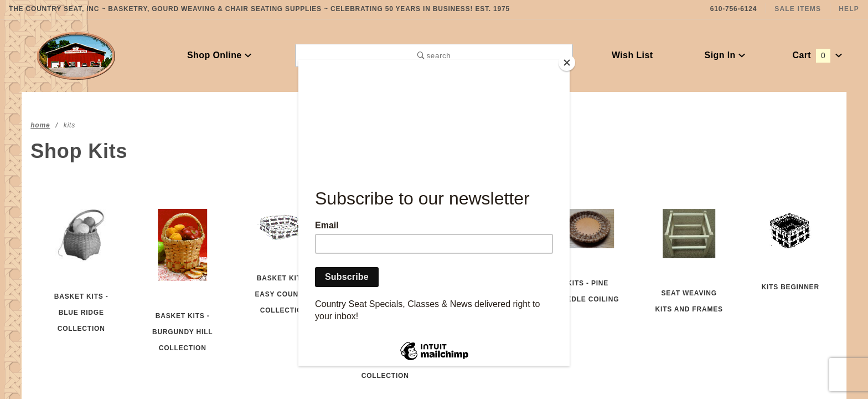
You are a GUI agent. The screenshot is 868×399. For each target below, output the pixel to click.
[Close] (567, 63)
